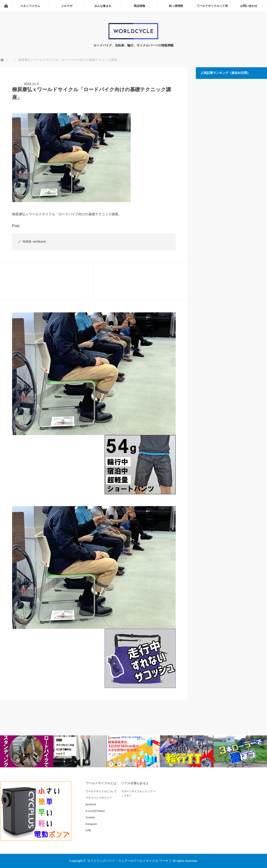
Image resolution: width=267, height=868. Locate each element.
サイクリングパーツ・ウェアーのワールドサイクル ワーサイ (129, 861)
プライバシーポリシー (99, 798)
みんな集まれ (103, 6)
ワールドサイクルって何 (212, 6)
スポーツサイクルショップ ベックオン (138, 793)
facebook (91, 804)
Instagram (91, 824)
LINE (88, 830)
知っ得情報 (176, 6)
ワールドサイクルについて (101, 791)
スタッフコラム (30, 6)
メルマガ (67, 6)
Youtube (90, 817)
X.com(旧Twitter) (95, 811)
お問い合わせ (249, 6)
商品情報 (139, 6)
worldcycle (39, 242)
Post (16, 226)
